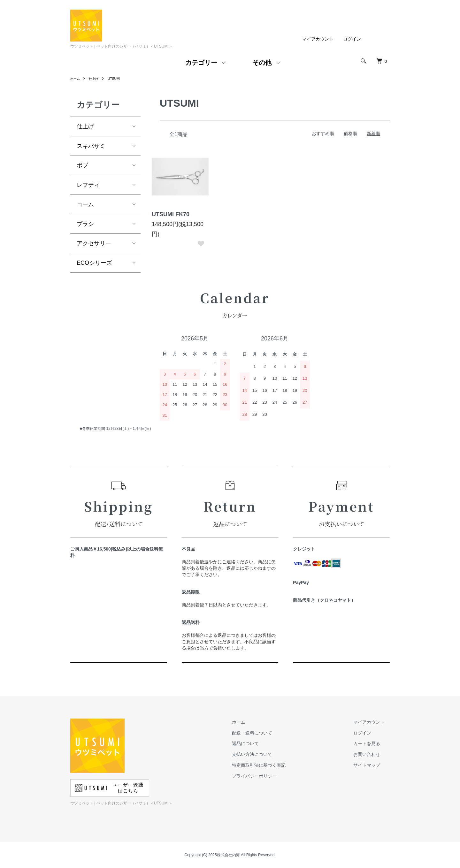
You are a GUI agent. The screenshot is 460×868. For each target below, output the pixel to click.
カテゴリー (201, 63)
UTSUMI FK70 (171, 214)
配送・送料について (267, 733)
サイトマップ (372, 765)
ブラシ (85, 224)
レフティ (88, 185)
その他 (262, 63)
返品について (261, 744)
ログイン (352, 39)
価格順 (350, 133)
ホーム (76, 79)
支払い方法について (267, 754)
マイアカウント (318, 39)
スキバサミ (91, 146)
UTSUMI (119, 79)
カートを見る (372, 744)
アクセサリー (94, 243)
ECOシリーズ (94, 263)
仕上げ (96, 79)
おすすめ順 (323, 133)
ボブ (82, 165)
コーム (85, 204)
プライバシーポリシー (270, 776)
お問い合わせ (372, 754)
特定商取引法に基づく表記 (274, 765)
